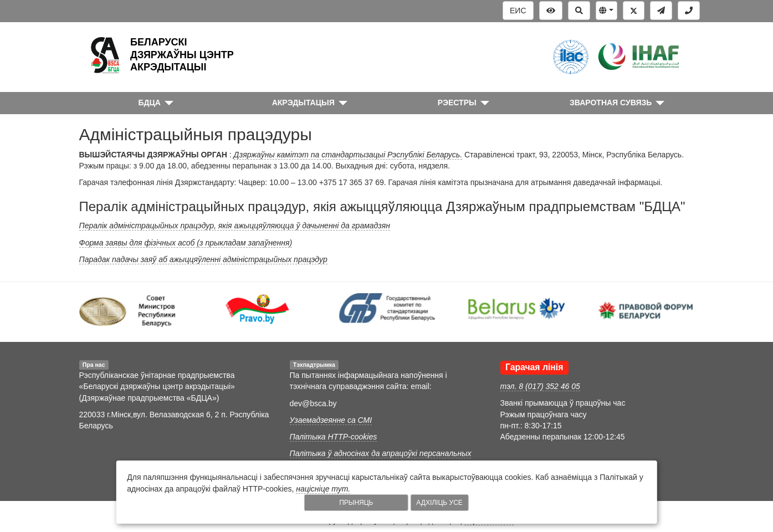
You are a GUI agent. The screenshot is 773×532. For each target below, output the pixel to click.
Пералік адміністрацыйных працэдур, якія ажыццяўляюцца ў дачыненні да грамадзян (235, 226)
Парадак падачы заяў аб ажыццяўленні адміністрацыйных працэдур (203, 259)
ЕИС (518, 11)
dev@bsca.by (313, 403)
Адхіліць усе (439, 503)
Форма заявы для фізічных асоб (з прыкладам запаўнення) (186, 243)
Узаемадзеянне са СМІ (331, 420)
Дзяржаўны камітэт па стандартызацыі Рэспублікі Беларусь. (348, 155)
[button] (606, 11)
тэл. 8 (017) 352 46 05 (540, 386)
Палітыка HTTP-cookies (334, 437)
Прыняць (356, 503)
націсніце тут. (323, 489)
